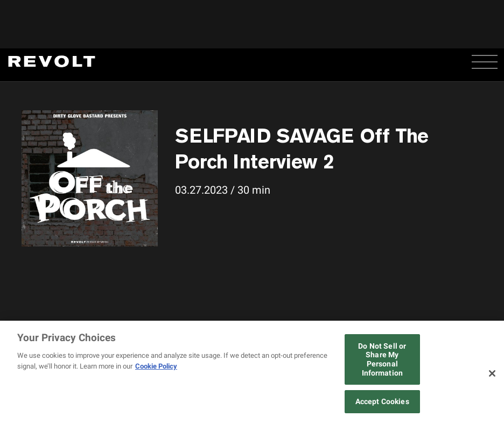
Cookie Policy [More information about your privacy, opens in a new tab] (156, 366)
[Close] (492, 373)
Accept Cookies (382, 401)
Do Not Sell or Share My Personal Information (382, 359)
